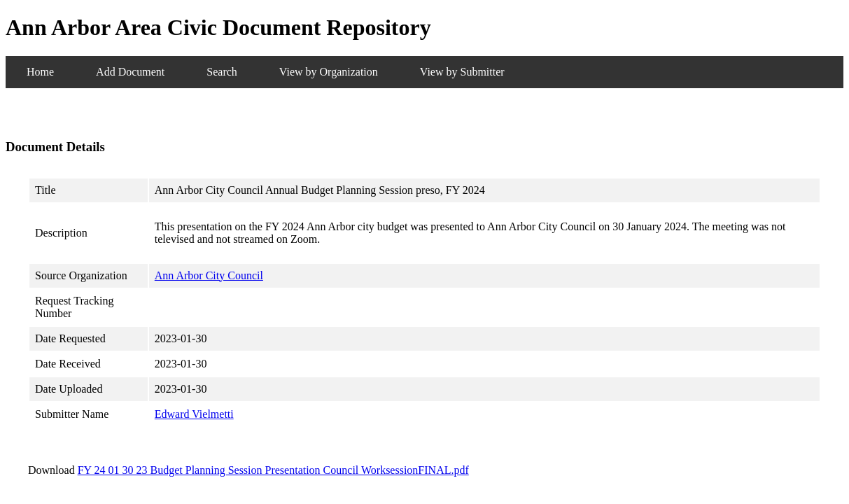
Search (222, 72)
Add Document (130, 72)
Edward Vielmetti (194, 414)
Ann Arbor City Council (209, 275)
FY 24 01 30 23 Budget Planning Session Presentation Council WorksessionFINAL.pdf (273, 470)
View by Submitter (462, 72)
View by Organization (329, 72)
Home (40, 72)
